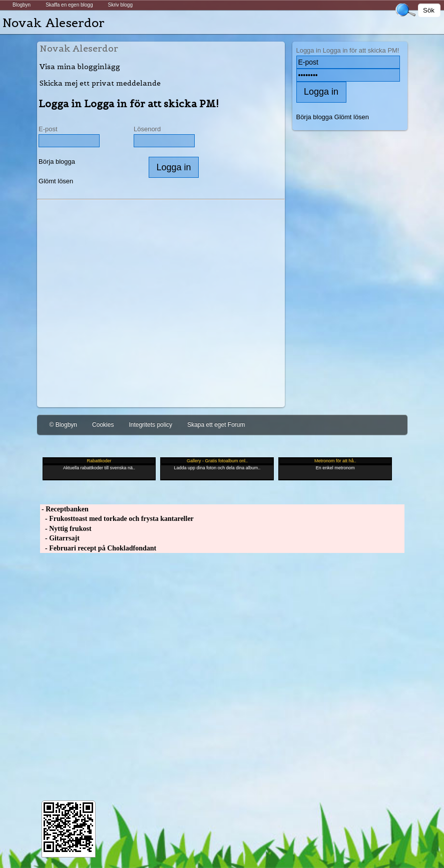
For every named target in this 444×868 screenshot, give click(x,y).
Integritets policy (150, 425)
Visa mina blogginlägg (80, 67)
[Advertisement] (161, 312)
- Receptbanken (64, 509)
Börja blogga (57, 162)
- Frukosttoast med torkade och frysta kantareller (117, 519)
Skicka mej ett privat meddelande (100, 83)
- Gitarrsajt (60, 538)
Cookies (103, 425)
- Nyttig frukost (66, 529)
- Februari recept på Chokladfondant (98, 548)
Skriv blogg (120, 5)
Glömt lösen (56, 181)
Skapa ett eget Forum (216, 425)
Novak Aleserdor (54, 23)
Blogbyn (22, 5)
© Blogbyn (64, 425)
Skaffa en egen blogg (69, 5)
